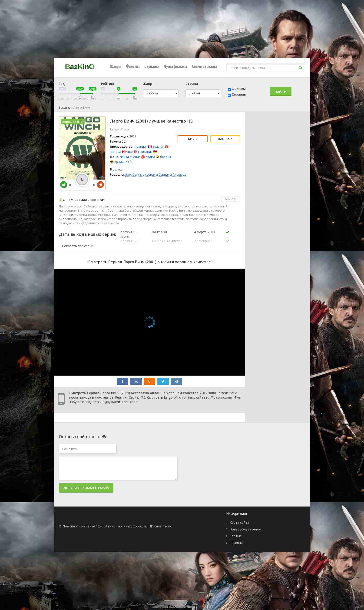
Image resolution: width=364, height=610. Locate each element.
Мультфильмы (175, 66)
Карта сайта (239, 522)
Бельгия (158, 147)
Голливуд (179, 174)
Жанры (116, 66)
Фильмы (133, 66)
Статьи (235, 536)
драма (150, 157)
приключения (130, 157)
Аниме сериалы (204, 66)
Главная (236, 543)
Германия (145, 152)
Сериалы (152, 66)
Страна (192, 84)
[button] (76, 246)
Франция (141, 147)
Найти (281, 92)
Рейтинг (108, 84)
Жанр (148, 84)
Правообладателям (245, 529)
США (130, 152)
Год (62, 84)
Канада (116, 152)
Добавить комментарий (86, 488)
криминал (122, 162)
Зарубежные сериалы (142, 174)
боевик (166, 157)
